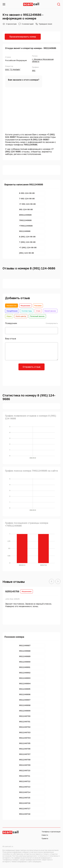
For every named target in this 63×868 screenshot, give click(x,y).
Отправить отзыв (31, 367)
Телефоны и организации (51, 832)
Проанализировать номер (23, 37)
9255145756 (12, 591)
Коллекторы (27, 311)
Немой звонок (50, 311)
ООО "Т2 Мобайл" (13, 69)
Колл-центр (21, 316)
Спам (38, 311)
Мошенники (25, 306)
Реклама (38, 306)
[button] (52, 582)
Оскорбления (12, 311)
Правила (45, 838)
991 (34, 70)
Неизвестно (12, 306)
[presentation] (32, 378)
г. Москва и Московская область (43, 60)
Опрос (9, 316)
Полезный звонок (37, 316)
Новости (45, 835)
